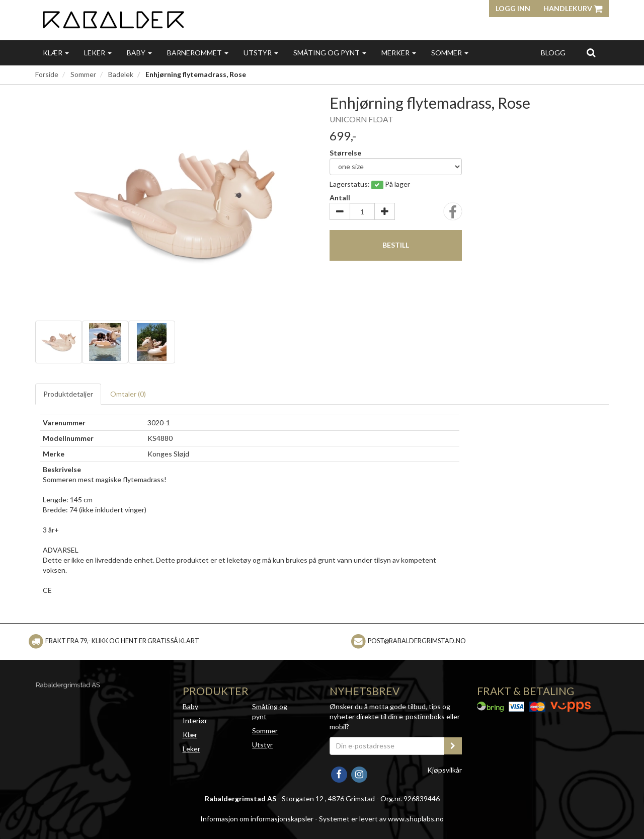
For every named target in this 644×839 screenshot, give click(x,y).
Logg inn (513, 8)
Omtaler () (128, 394)
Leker (98, 53)
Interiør (195, 720)
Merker (399, 53)
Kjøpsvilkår (445, 770)
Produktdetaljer (68, 394)
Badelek (121, 74)
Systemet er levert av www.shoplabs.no (381, 819)
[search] (591, 52)
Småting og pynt (330, 53)
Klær (56, 53)
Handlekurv (573, 8)
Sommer (450, 53)
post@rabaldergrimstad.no (417, 641)
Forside (47, 74)
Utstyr (261, 53)
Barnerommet (198, 53)
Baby (139, 53)
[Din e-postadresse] (387, 746)
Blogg (553, 53)
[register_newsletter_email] (453, 746)
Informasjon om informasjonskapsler (257, 819)
